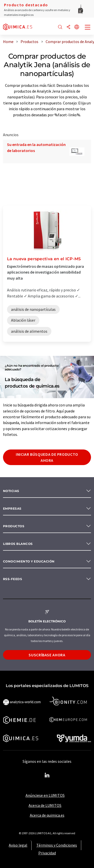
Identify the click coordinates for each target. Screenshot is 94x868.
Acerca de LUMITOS (45, 805)
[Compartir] (68, 27)
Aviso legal (18, 845)
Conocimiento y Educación (29, 561)
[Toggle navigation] (88, 28)
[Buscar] (60, 27)
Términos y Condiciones (57, 845)
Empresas (12, 508)
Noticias (11, 491)
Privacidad (47, 853)
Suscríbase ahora (47, 655)
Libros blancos (18, 544)
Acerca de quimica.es (47, 815)
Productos (14, 526)
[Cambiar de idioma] (77, 27)
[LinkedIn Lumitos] (47, 775)
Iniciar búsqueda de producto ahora (47, 457)
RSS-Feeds (13, 579)
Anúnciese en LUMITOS (45, 795)
